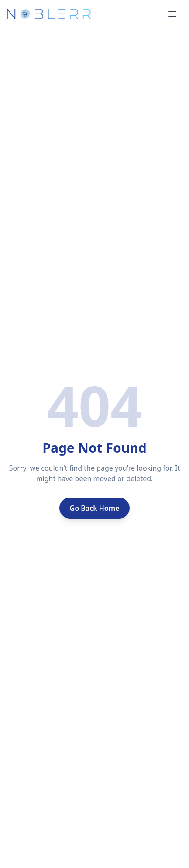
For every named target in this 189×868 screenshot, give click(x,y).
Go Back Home (95, 508)
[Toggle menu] (172, 14)
